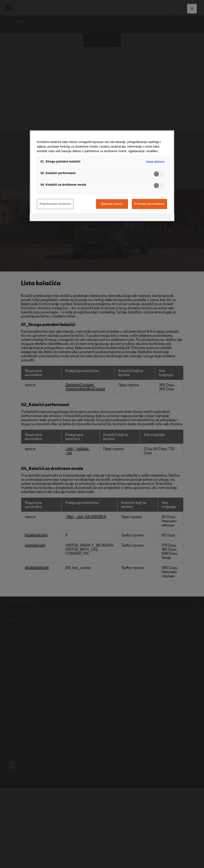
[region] (102, 176)
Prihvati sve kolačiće (150, 204)
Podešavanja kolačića (55, 204)
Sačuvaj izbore (112, 204)
